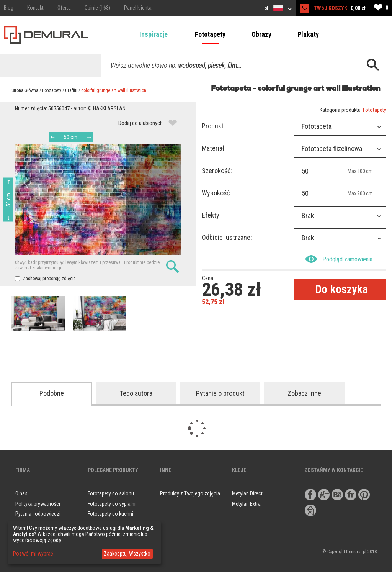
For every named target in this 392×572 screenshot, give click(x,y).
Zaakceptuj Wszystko (127, 554)
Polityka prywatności (38, 504)
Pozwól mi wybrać (33, 554)
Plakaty (308, 34)
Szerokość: (217, 171)
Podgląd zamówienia (339, 259)
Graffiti (71, 90)
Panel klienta (138, 8)
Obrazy (261, 34)
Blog (9, 8)
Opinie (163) (97, 8)
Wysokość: (216, 193)
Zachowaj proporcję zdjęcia (45, 279)
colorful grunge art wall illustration (114, 90)
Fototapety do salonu (111, 493)
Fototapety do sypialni (112, 504)
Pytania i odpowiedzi (38, 514)
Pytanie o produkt (220, 393)
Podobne (52, 393)
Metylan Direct (247, 493)
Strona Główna (25, 90)
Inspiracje (154, 34)
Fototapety (210, 34)
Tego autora (136, 393)
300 (361, 171)
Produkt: (213, 126)
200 (361, 193)
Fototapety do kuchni (110, 514)
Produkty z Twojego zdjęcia (190, 493)
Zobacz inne (304, 393)
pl (278, 8)
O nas (21, 493)
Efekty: (211, 215)
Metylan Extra (246, 504)
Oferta (64, 8)
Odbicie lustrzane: (227, 237)
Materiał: (214, 148)
